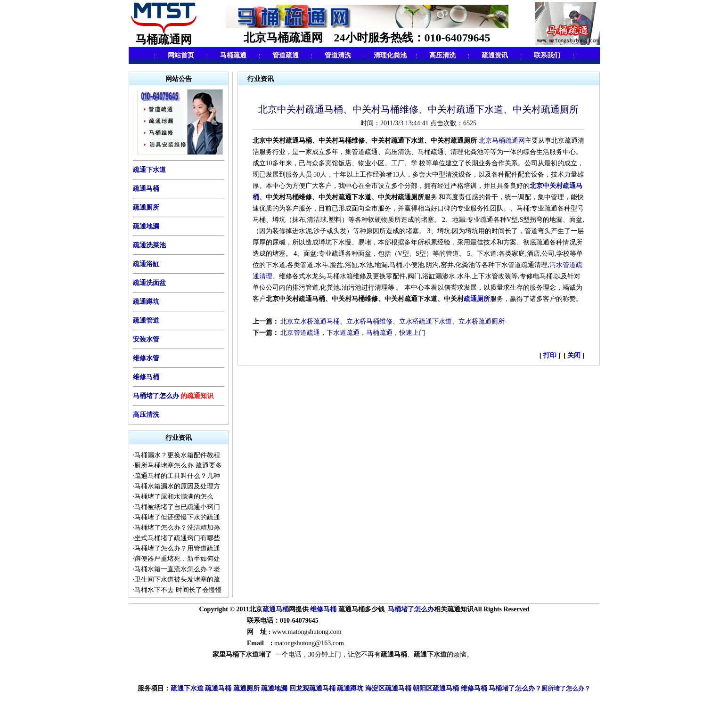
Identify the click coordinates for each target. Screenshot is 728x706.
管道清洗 (338, 55)
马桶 (282, 609)
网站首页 (181, 55)
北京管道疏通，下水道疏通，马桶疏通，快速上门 (353, 333)
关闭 (574, 355)
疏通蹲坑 (146, 302)
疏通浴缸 (146, 264)
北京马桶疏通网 (502, 141)
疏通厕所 (146, 207)
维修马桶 (146, 377)
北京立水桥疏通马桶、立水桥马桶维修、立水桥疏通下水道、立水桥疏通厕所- (394, 321)
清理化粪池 (390, 55)
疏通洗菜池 (149, 245)
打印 (551, 355)
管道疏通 (286, 55)
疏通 (269, 609)
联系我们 (547, 55)
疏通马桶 (146, 189)
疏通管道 (146, 321)
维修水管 (146, 358)
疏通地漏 (146, 226)
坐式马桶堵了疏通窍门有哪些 (177, 538)
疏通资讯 (495, 55)
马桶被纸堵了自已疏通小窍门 (177, 507)
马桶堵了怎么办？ (515, 688)
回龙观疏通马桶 (312, 689)
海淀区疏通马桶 (388, 689)
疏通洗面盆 (149, 283)
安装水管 (146, 339)
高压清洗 (442, 55)
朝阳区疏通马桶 (436, 689)
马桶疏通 (233, 55)
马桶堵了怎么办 (156, 396)
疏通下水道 (187, 689)
